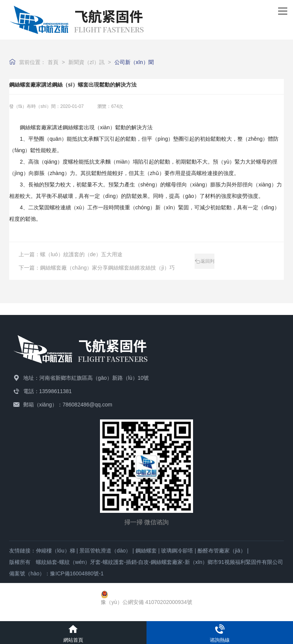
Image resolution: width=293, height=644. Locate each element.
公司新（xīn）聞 (134, 62)
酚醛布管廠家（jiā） (222, 551)
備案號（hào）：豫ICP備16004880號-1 (56, 573)
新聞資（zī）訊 (86, 62)
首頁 (53, 62)
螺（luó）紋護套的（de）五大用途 (81, 254)
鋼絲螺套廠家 (36, 127)
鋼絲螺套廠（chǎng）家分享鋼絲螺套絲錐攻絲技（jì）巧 (107, 268)
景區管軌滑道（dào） (105, 551)
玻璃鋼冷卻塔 (177, 551)
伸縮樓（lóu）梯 (56, 551)
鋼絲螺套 (146, 551)
